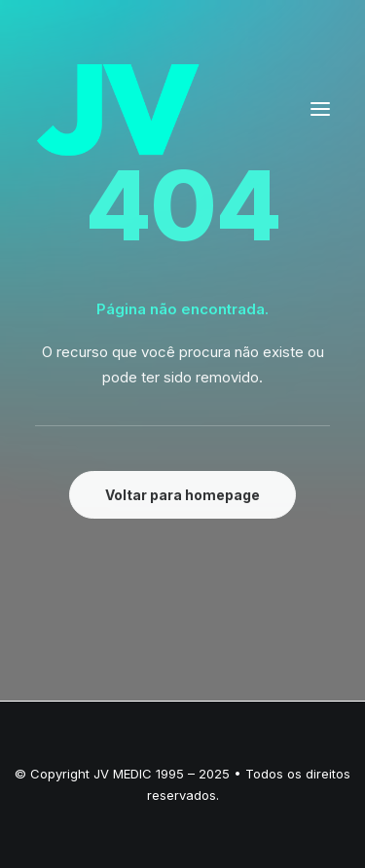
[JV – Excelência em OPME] (118, 109)
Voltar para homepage (182, 495)
